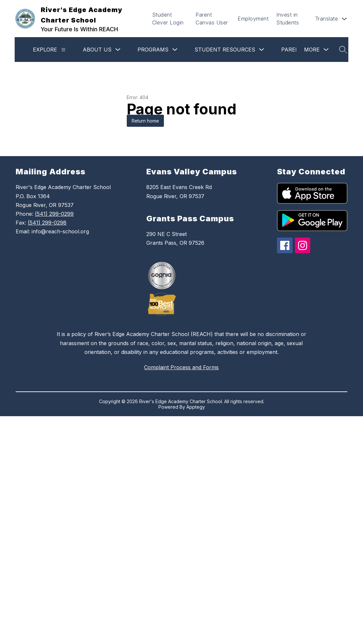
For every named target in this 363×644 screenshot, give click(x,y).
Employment (253, 19)
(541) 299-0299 (54, 214)
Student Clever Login (168, 19)
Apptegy (196, 407)
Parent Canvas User (212, 19)
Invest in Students (288, 19)
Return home (145, 121)
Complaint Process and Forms (181, 367)
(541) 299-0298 (47, 223)
